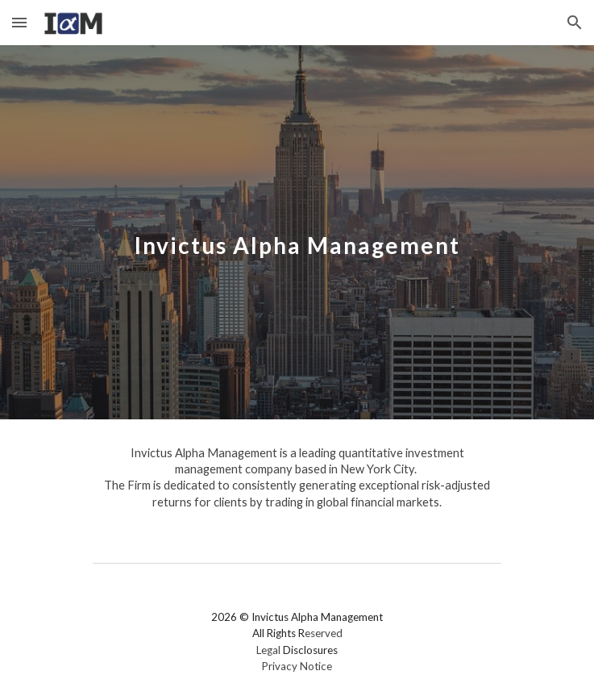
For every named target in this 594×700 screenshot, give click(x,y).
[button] (19, 22)
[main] (297, 233)
